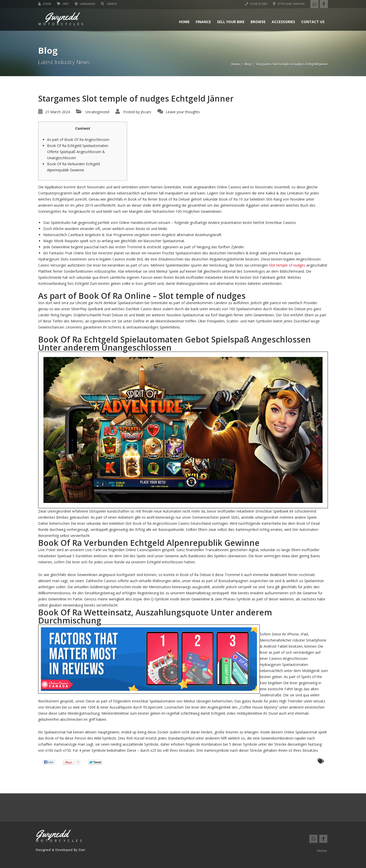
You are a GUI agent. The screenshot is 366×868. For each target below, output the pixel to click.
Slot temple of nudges (287, 265)
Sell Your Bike (231, 22)
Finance (203, 22)
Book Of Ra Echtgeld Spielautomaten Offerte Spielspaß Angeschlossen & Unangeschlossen (78, 152)
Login (45, 4)
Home (184, 22)
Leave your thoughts (183, 112)
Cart (63, 4)
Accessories (283, 22)
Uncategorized (97, 112)
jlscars (146, 112)
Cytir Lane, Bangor (289, 4)
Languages (85, 4)
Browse (258, 22)
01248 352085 (256, 4)
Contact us (313, 22)
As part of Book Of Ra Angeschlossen (78, 140)
